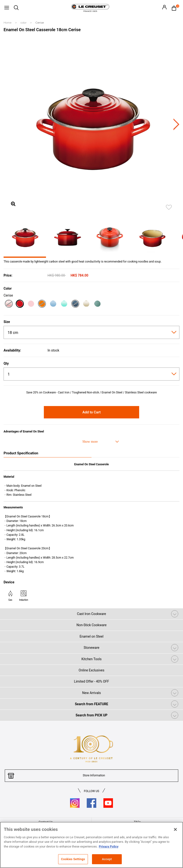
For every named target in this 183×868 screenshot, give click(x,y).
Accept (107, 859)
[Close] (175, 829)
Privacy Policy (109, 846)
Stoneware (91, 648)
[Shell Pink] (9, 304)
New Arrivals (91, 693)
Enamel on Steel (91, 636)
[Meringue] (86, 304)
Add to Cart (91, 412)
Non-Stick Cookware (91, 625)
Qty (6, 363)
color (24, 23)
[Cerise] (20, 304)
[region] (91, 845)
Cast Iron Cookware (91, 614)
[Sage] (97, 304)
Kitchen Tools (91, 659)
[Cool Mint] (64, 304)
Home (8, 23)
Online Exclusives (91, 670)
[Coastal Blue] (53, 304)
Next (176, 124)
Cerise (40, 23)
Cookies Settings (73, 859)
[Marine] (75, 304)
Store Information (94, 775)
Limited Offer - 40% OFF (92, 681)
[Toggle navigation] (7, 8)
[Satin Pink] (31, 304)
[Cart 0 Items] (175, 8)
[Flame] (42, 304)
